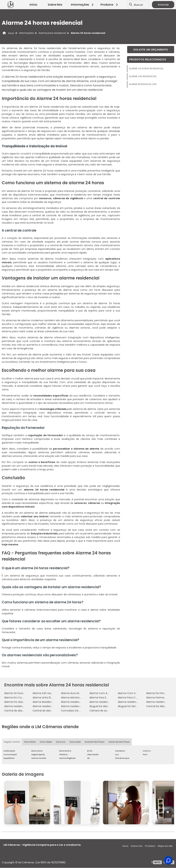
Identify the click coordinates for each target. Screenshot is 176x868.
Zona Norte (30, 742)
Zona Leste (75, 742)
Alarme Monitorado (73, 698)
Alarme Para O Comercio (133, 698)
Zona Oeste (46, 742)
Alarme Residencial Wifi (47, 702)
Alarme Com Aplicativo (103, 693)
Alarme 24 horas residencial (146, 69)
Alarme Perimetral (157, 698)
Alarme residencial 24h (143, 84)
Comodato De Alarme (74, 711)
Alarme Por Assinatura (18, 702)
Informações (83, 5)
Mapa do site (165, 846)
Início (33, 5)
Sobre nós (137, 846)
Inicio (125, 846)
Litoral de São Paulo (119, 742)
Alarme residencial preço (48, 706)
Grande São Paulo (95, 742)
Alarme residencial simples (77, 706)
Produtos (110, 5)
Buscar (139, 5)
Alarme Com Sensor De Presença (138, 693)
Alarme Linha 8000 (44, 698)
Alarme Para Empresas (103, 698)
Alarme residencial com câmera (137, 702)
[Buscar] (131, 5)
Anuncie (163, 5)
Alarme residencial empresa (21, 706)
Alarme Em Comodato (18, 698)
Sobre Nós (55, 5)
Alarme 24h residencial (143, 76)
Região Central (12, 742)
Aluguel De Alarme (101, 706)
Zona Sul (61, 742)
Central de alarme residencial (22, 711)
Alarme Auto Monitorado (76, 693)
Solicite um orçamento (151, 50)
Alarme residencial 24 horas (78, 702)
